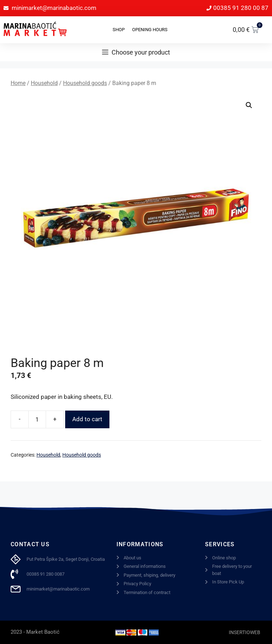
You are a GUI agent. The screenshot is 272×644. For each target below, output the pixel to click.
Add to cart (87, 419)
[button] (249, 105)
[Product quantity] (37, 419)
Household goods (85, 83)
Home (18, 83)
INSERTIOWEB (245, 632)
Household (44, 83)
